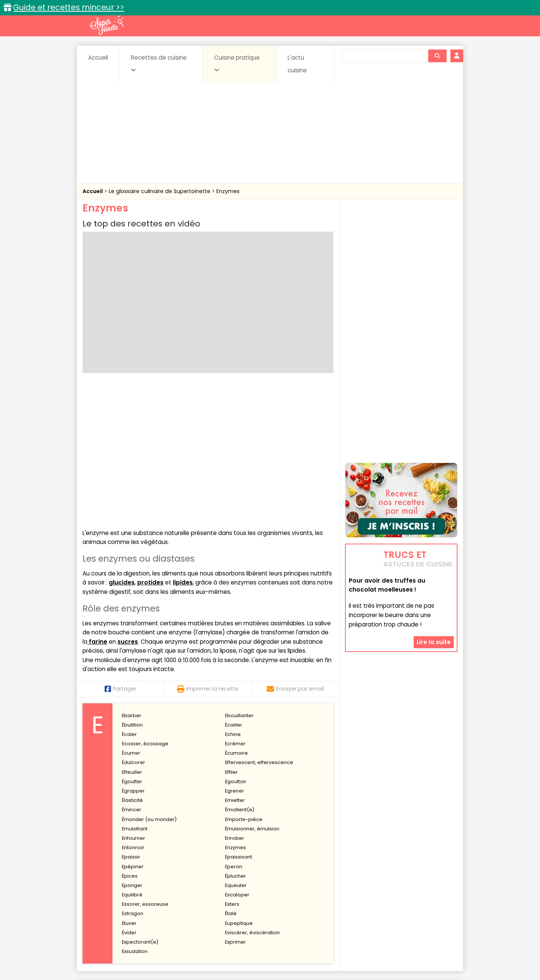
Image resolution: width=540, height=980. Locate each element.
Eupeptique (239, 787)
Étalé (231, 777)
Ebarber (132, 579)
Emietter (235, 664)
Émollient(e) (240, 674)
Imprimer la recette (208, 553)
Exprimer (235, 805)
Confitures (288, 878)
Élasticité (132, 664)
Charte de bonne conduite (386, 951)
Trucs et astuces (375, 862)
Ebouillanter (239, 579)
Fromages (296, 885)
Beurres (184, 878)
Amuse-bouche (142, 878)
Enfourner (133, 702)
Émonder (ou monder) (149, 683)
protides (150, 446)
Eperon (234, 730)
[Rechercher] (437, 56)
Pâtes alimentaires (120, 892)
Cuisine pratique (237, 63)
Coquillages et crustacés (382, 878)
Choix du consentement (357, 958)
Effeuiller (132, 636)
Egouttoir (236, 645)
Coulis (433, 878)
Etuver (129, 787)
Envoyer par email (295, 553)
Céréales (251, 878)
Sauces (228, 892)
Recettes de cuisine (159, 63)
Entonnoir (133, 711)
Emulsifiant (135, 692)
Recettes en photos (237, 862)
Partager (121, 553)
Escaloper (237, 758)
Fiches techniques (309, 862)
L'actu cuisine (297, 64)
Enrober (235, 702)
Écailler (234, 588)
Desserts (103, 885)
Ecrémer (235, 607)
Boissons (217, 878)
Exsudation (135, 815)
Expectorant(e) (140, 805)
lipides (183, 446)
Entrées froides (253, 885)
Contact (172, 951)
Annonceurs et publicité (121, 951)
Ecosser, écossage (145, 607)
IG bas (329, 885)
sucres (128, 505)
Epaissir (131, 721)
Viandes (350, 892)
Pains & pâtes (428, 885)
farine (97, 505)
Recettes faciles (168, 862)
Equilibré (132, 758)
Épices (130, 739)
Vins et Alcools (390, 892)
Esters (232, 768)
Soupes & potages (272, 892)
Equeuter (236, 749)
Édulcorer (133, 626)
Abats (103, 878)
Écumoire (236, 617)
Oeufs (392, 885)
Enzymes (228, 191)
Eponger (132, 749)
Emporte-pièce (244, 683)
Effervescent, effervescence (259, 626)
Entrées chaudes (202, 885)
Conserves (326, 878)
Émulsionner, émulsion (252, 692)
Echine (233, 598)
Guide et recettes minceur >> (69, 7)
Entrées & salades (148, 885)
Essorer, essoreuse (145, 768)
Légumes (360, 885)
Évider (129, 796)
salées (198, 892)
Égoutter (132, 645)
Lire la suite (434, 638)
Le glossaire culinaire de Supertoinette (160, 191)
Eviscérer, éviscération (252, 796)
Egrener (235, 654)
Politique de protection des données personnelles (254, 958)
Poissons (166, 892)
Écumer (131, 617)
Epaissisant (238, 721)
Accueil (98, 58)
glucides (122, 446)
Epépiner (133, 730)
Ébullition (132, 588)
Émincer (132, 674)
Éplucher (235, 739)
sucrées (317, 892)
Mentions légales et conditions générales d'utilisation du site (268, 951)
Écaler (129, 598)
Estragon (133, 777)
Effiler (231, 636)
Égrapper (133, 654)
